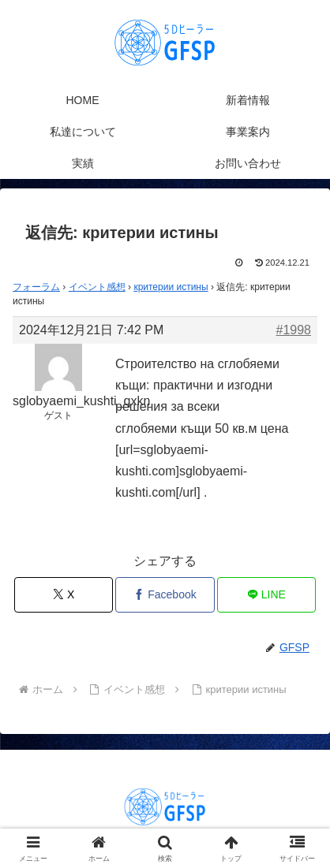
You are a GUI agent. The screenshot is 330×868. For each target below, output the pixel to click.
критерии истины (171, 287)
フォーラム (36, 287)
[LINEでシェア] (266, 595)
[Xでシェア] (64, 595)
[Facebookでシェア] (165, 595)
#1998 (294, 330)
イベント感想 (97, 287)
